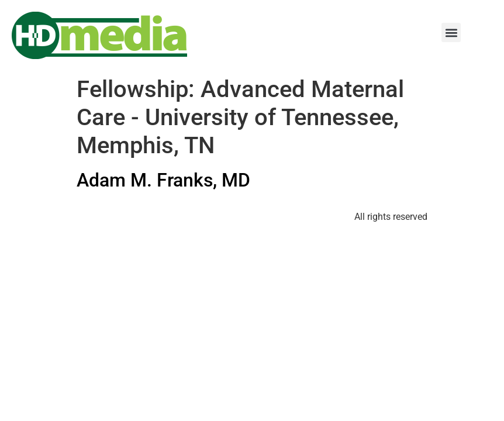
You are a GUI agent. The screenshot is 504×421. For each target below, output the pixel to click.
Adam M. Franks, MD (163, 180)
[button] (451, 32)
